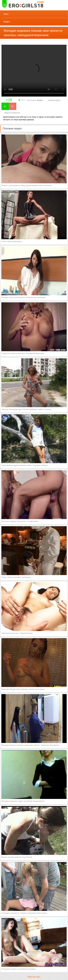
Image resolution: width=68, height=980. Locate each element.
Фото (6, 14)
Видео (7, 22)
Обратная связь (34, 977)
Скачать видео (54, 100)
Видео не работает (12, 113)
